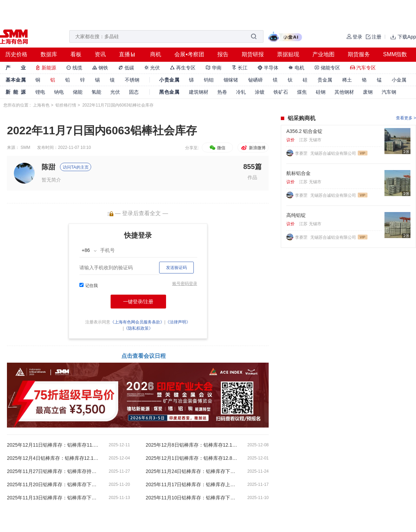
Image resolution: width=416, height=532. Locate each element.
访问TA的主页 (76, 167)
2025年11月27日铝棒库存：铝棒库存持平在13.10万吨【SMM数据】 (54, 471)
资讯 (100, 54)
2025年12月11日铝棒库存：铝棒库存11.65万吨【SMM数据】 (54, 445)
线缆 (74, 68)
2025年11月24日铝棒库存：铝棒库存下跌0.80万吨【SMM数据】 (192, 471)
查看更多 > (406, 118)
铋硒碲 (255, 80)
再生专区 (183, 68)
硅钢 (321, 92)
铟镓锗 (231, 80)
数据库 (49, 54)
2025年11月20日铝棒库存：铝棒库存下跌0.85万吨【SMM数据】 (54, 484)
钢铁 (100, 68)
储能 (78, 92)
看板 (76, 54)
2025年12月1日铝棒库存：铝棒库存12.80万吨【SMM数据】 (192, 458)
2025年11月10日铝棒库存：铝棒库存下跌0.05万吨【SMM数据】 (192, 498)
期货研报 (253, 54)
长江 (240, 68)
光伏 (152, 68)
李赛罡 (302, 153)
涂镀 (260, 92)
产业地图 (323, 54)
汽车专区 (363, 68)
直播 (124, 54)
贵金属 (325, 80)
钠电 (59, 92)
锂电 (40, 92)
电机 (296, 68)
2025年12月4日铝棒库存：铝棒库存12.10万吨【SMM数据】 (54, 458)
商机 (156, 54)
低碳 (126, 68)
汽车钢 (389, 92)
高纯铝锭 (296, 215)
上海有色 (41, 105)
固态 (134, 92)
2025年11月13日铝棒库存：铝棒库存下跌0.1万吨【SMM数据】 (54, 498)
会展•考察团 (189, 54)
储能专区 (327, 68)
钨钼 (209, 80)
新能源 (46, 68)
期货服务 (359, 54)
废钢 (368, 92)
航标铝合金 (298, 173)
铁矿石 (281, 92)
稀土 (347, 80)
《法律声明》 (178, 322)
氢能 (96, 92)
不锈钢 (132, 80)
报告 (223, 54)
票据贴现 (288, 54)
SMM (25, 147)
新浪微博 (253, 148)
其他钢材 (344, 92)
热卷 (222, 92)
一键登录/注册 (138, 302)
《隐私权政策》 (138, 328)
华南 (214, 68)
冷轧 (241, 92)
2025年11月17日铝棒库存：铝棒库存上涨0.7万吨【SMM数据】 (192, 484)
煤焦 (302, 92)
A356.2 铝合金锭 (304, 131)
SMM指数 (395, 54)
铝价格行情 (66, 105)
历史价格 (16, 54)
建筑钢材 (199, 92)
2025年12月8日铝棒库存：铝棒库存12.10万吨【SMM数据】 (192, 445)
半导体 (268, 68)
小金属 (399, 80)
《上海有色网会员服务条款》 (137, 322)
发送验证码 (176, 268)
